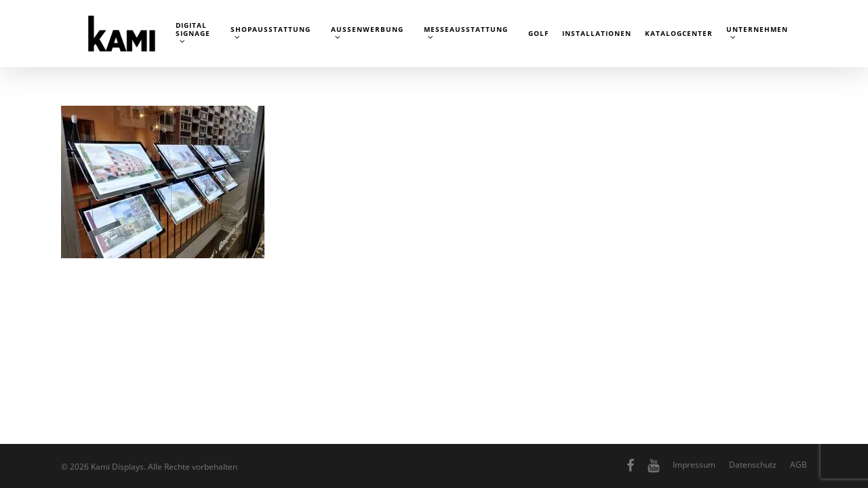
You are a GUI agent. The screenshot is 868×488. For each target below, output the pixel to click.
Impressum (694, 465)
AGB (798, 465)
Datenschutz (753, 465)
